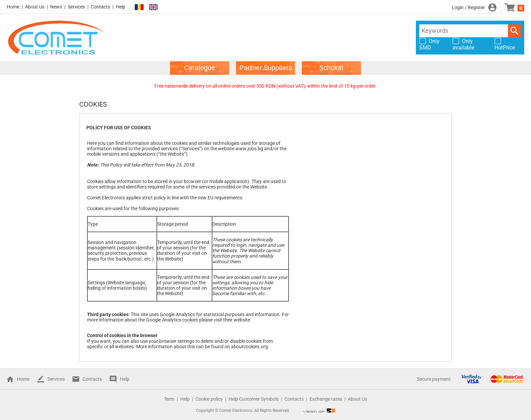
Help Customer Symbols (254, 399)
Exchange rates (326, 399)
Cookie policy (209, 399)
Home (13, 7)
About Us (35, 7)
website (242, 320)
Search (514, 31)
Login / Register (468, 7)
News (56, 7)
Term (169, 399)
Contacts (100, 7)
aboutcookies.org (249, 347)
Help (121, 7)
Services (76, 7)
